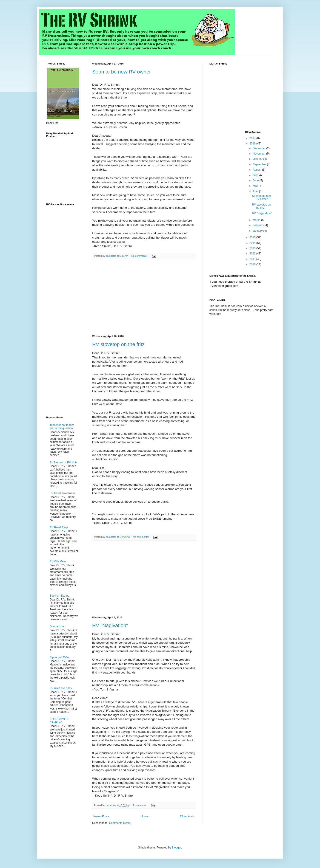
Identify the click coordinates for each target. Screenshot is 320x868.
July (256, 175)
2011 (253, 259)
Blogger (176, 848)
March (257, 220)
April (256, 191)
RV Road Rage (59, 527)
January (258, 231)
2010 (253, 264)
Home (145, 816)
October (258, 159)
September (260, 164)
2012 (253, 254)
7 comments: (140, 805)
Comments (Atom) (120, 823)
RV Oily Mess (58, 561)
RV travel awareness (62, 493)
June (256, 180)
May (256, 186)
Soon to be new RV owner (121, 72)
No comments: (140, 256)
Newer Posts (101, 816)
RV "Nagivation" (110, 625)
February (259, 225)
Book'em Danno (59, 596)
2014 (253, 243)
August (257, 170)
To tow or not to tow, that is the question (62, 427)
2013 (253, 248)
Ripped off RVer (59, 657)
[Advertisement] (144, 297)
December (259, 148)
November (259, 154)
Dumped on (57, 626)
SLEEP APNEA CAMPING (59, 721)
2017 (253, 138)
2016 (253, 144)
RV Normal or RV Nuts (63, 462)
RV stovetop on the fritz (118, 344)
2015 (253, 237)
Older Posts (187, 816)
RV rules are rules (61, 688)
